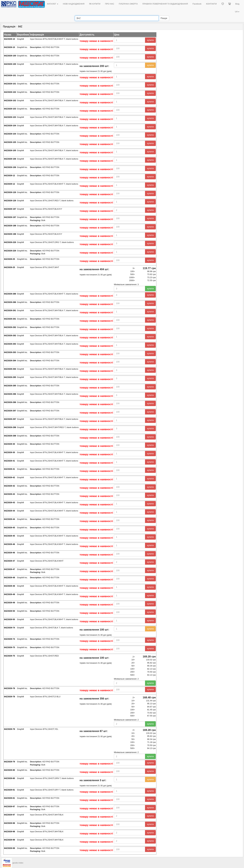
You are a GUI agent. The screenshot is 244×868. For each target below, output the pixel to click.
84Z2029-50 (9, 611)
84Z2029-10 (9, 39)
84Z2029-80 (9, 770)
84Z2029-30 (9, 444)
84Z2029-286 (10, 294)
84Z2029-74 (9, 628)
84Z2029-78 (9, 688)
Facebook (197, 4)
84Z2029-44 (9, 511)
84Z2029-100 (10, 56)
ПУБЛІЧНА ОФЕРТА (128, 4)
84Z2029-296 (10, 394)
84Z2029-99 (9, 840)
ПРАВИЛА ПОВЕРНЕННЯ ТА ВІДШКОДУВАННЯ (165, 4)
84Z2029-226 (10, 242)
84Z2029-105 (10, 142)
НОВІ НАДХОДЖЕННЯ (74, 4)
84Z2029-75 (9, 647)
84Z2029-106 (10, 159)
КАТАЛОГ (53, 4)
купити (150, 40)
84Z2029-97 (9, 806)
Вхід (237, 4)
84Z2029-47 (9, 561)
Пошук (164, 18)
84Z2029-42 (9, 477)
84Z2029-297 (10, 411)
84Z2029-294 (10, 361)
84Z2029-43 (9, 494)
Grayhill (20, 39)
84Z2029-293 (10, 344)
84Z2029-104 (10, 126)
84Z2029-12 (9, 175)
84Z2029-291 (10, 310)
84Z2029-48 (9, 577)
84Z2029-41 (9, 461)
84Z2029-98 (9, 823)
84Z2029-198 (10, 226)
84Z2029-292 (10, 327)
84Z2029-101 (10, 75)
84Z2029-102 (10, 92)
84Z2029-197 (10, 209)
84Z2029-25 (9, 259)
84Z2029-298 (10, 427)
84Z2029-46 (9, 544)
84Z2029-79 (9, 729)
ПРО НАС (110, 4)
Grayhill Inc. (22, 47)
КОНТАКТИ (211, 4)
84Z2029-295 (10, 377)
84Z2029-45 (9, 528)
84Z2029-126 (10, 192)
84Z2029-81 (9, 790)
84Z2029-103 (10, 109)
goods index (18, 863)
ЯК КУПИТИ (95, 4)
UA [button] (237, 12)
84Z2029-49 (9, 594)
